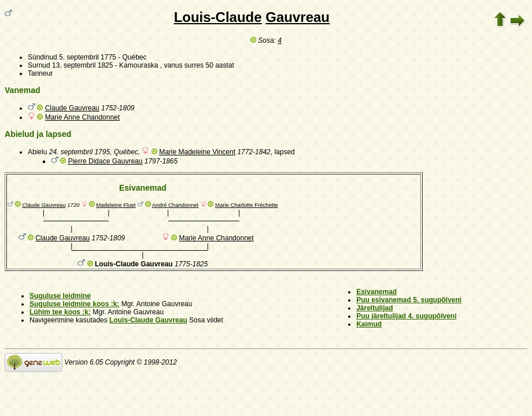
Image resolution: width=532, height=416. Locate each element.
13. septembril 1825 (82, 65)
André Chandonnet (176, 205)
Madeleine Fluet (116, 205)
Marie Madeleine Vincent (197, 152)
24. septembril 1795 (80, 152)
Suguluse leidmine (60, 296)
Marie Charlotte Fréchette (247, 205)
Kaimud (369, 324)
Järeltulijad (374, 308)
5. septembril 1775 (88, 57)
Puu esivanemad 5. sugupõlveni (409, 300)
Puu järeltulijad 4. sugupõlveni (406, 316)
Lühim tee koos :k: (60, 312)
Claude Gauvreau (72, 108)
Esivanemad (376, 292)
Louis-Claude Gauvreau (148, 320)
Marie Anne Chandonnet (82, 117)
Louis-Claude (218, 17)
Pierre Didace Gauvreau (106, 161)
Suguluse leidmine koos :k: (74, 304)
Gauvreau (298, 17)
